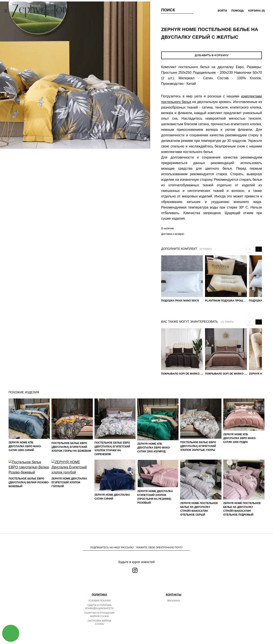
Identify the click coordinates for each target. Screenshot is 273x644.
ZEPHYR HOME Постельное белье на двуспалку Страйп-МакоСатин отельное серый (199, 509)
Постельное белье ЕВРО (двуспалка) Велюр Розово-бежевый (29, 508)
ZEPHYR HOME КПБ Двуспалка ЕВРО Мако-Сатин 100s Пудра (240, 438)
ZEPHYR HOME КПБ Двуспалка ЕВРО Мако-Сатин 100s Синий (25, 446)
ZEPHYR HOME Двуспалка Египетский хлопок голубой (69, 501)
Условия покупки (99, 601)
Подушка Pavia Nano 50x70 (180, 301)
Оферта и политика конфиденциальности (99, 607)
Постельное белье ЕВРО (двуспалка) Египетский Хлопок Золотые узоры (198, 446)
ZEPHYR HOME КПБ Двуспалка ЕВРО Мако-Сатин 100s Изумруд (154, 448)
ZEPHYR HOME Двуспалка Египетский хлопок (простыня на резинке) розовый (155, 497)
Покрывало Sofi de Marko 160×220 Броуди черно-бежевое (182, 374)
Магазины (174, 601)
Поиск (168, 10)
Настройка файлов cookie (100, 622)
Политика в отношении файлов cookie (99, 615)
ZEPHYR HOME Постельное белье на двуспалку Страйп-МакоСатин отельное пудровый (242, 509)
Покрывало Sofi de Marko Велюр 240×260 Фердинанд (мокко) (226, 374)
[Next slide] (259, 249)
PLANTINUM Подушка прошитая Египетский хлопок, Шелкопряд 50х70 (226, 301)
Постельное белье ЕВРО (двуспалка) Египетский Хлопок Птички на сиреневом (112, 448)
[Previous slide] (250, 249)
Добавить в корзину (212, 55)
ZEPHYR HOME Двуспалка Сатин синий (112, 497)
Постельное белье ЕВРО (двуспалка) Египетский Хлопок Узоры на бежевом (71, 447)
